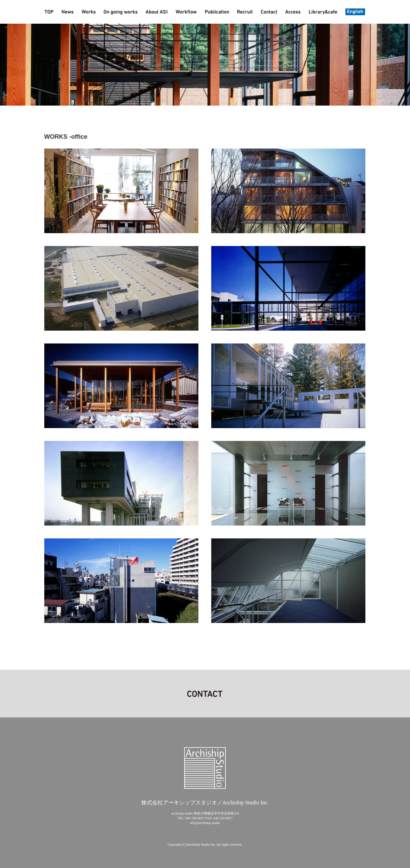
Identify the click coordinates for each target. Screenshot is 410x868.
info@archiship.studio (205, 823)
